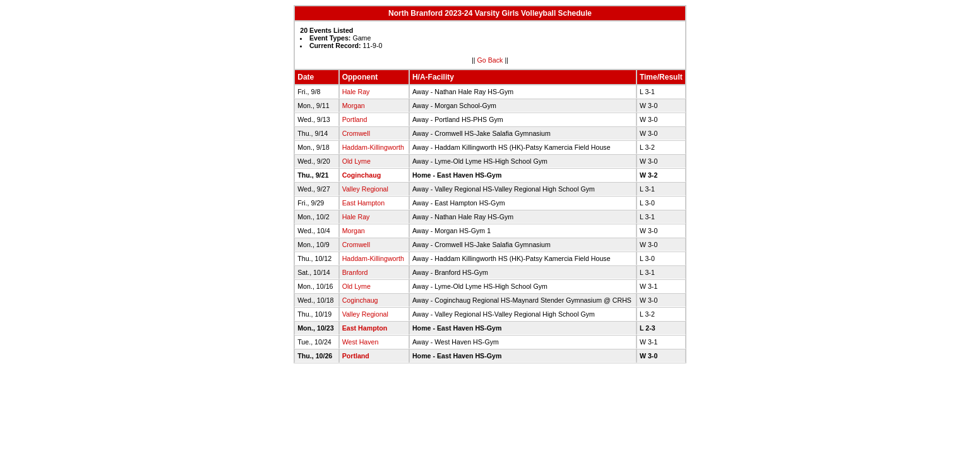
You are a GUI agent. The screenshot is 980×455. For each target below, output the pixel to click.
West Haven (361, 342)
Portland (355, 119)
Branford (355, 272)
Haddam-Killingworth (373, 147)
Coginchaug (362, 175)
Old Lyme (356, 161)
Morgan (354, 106)
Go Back (490, 60)
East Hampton (364, 203)
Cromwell (356, 133)
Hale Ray (356, 92)
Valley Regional (365, 189)
